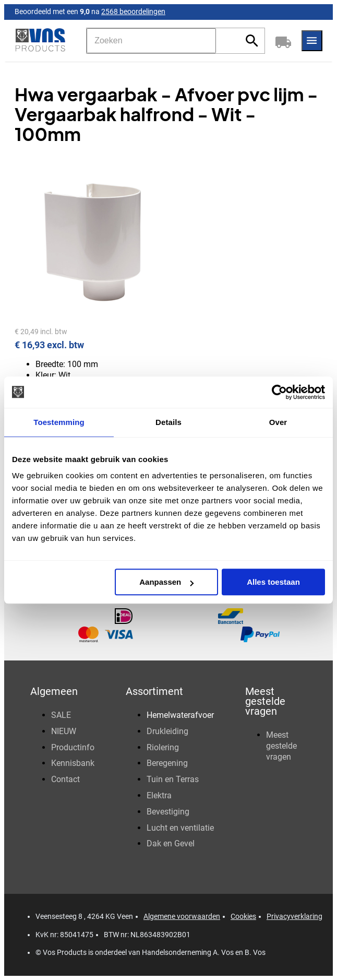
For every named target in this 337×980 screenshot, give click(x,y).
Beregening (167, 763)
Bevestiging (168, 812)
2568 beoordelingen (133, 11)
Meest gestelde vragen (281, 746)
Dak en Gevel (171, 843)
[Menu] (312, 41)
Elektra (159, 795)
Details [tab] (168, 422)
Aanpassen (166, 582)
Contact (65, 779)
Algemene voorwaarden (182, 916)
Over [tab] (278, 422)
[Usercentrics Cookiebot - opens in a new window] (279, 392)
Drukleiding (167, 731)
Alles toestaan (273, 582)
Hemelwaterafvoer (180, 715)
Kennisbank (73, 763)
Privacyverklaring (294, 916)
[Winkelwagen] (283, 41)
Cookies (243, 916)
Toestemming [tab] (59, 422)
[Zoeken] (151, 41)
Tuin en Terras (173, 779)
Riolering (163, 747)
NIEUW (64, 731)
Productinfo (73, 747)
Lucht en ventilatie (180, 828)
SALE (61, 715)
